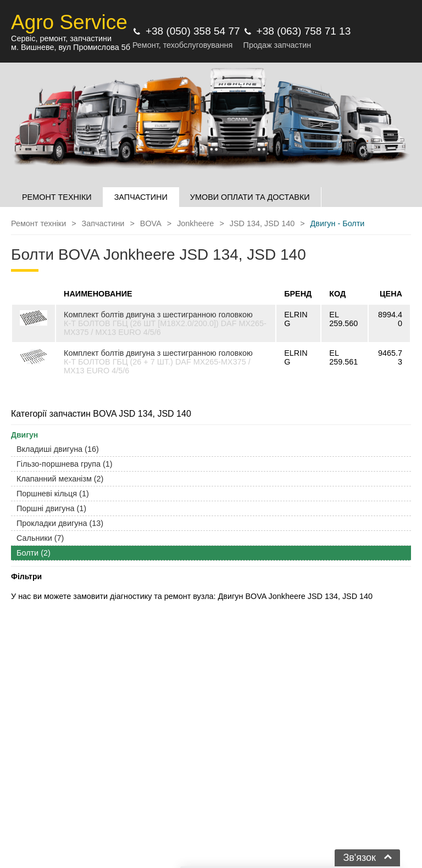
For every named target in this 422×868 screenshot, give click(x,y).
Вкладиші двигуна (58, 449)
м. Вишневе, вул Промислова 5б (71, 47)
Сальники (40, 538)
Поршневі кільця (53, 494)
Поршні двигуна (51, 508)
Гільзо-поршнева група (65, 464)
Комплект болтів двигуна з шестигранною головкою (158, 315)
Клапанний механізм (60, 479)
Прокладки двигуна (60, 523)
